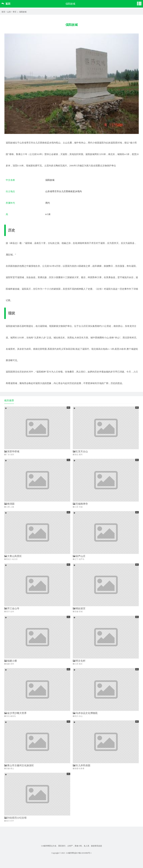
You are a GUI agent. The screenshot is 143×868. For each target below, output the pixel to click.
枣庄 (15, 12)
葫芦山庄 (79, 556)
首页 (3, 12)
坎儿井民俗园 (82, 765)
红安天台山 (80, 451)
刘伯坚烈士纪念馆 (15, 818)
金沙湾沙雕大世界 (15, 713)
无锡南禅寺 (80, 504)
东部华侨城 (12, 451)
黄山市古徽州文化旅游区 (19, 765)
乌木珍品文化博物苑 (85, 713)
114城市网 (70, 853)
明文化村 (79, 661)
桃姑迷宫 (79, 608)
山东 (9, 12)
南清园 (9, 504)
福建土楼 (11, 661)
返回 (6, 4)
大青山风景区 (13, 556)
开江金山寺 (12, 608)
